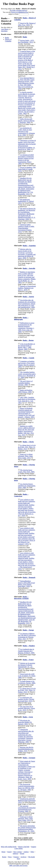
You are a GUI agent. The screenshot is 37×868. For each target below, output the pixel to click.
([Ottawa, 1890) (25, 391)
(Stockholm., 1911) (26, 41)
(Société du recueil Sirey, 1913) (26, 699)
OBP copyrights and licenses (18, 865)
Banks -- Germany (29, 758)
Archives (23, 857)
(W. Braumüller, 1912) (27, 613)
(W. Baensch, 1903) (25, 722)
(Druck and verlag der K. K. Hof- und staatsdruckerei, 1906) (27, 304)
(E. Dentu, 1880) (27, 676)
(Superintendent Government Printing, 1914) (26, 228)
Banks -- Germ (28, 717)
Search (9, 852)
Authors (26, 852)
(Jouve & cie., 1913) (26, 708)
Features (16, 857)
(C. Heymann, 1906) (26, 787)
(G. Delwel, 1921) (26, 201)
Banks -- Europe (28, 630)
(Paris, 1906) (27, 486)
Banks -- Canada (29, 358)
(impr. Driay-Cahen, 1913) (26, 456)
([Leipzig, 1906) (27, 809)
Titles (32, 852)
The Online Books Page (18, 4)
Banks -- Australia (29, 268)
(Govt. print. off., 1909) (26, 327)
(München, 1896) (26, 736)
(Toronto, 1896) (25, 383)
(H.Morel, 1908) (26, 651)
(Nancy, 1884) (26, 159)
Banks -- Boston (28, 340)
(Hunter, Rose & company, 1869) (26, 364)
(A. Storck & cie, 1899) (27, 145)
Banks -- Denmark (29, 577)
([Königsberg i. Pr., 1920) (27, 828)
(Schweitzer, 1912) (27, 800)
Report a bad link (24, 847)
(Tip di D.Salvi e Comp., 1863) (27, 103)
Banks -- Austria (28, 297)
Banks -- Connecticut (21, 495)
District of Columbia (8, 40)
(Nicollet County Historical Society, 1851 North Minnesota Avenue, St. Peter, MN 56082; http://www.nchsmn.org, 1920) (26, 83)
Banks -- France (28, 660)
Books (4, 857)
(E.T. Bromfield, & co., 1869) (27, 375)
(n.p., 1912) (26, 430)
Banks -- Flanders (29, 646)
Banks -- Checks (28, 442)
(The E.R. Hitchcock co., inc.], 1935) (27, 508)
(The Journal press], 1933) (27, 561)
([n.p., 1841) (27, 24)
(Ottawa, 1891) (26, 413)
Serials (22, 854)
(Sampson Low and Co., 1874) (27, 288)
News (10, 857)
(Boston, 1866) (27, 347)
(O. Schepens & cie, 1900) (26, 131)
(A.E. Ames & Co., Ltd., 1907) (27, 400)
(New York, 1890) (26, 471)
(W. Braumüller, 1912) (26, 186)
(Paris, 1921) (27, 636)
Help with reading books (9, 847)
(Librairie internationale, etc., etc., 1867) (27, 666)
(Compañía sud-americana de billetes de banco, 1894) (27, 254)
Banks (7, 38)
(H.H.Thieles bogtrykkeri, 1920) (26, 584)
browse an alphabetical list (20, 12)
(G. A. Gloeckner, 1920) (27, 214)
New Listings (18, 852)
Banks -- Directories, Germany (21, 598)
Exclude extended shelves (18, 10)
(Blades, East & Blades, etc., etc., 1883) (27, 277)
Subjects (15, 854)
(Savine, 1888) (27, 682)
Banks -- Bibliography (21, 318)
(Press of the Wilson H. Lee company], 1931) (27, 536)
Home (4, 852)
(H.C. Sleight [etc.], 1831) (27, 60)
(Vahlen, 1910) (26, 749)
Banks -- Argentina (29, 246)
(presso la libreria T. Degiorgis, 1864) (26, 121)
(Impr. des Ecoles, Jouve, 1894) (27, 770)
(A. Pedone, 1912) (27, 447)
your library (5, 29)
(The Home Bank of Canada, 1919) (27, 169)
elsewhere (4, 31)
